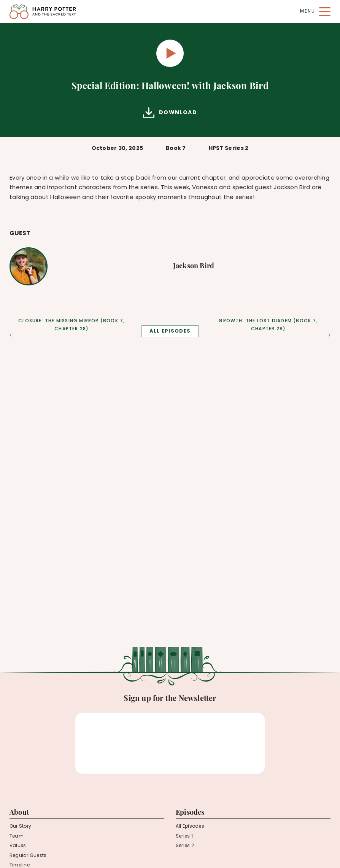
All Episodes (190, 827)
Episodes (190, 813)
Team (17, 836)
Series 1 (184, 836)
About (19, 813)
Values (18, 846)
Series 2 (185, 846)
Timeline (20, 865)
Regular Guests (28, 856)
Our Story (20, 827)
